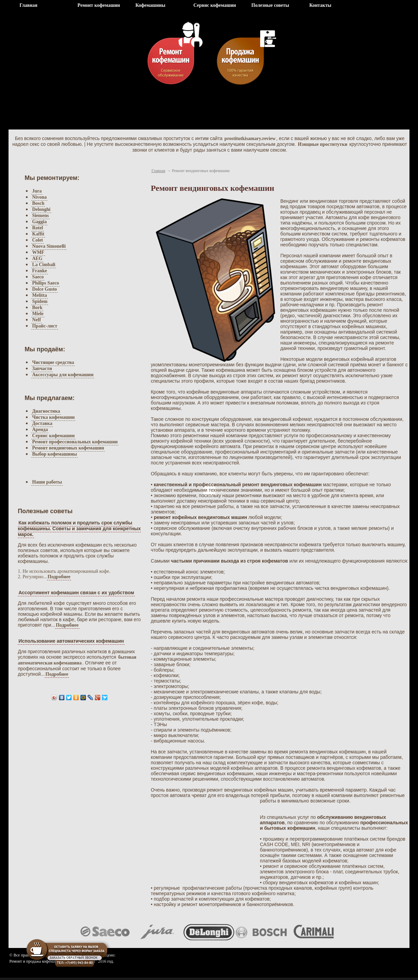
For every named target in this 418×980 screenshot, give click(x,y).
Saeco (38, 277)
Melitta (40, 295)
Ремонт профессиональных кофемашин (75, 442)
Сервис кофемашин (215, 5)
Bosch (38, 203)
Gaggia (39, 222)
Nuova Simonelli (49, 246)
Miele (38, 314)
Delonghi (41, 209)
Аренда (40, 430)
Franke (40, 271)
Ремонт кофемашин (99, 5)
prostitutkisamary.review (250, 139)
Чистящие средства (53, 362)
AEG (37, 258)
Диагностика (46, 411)
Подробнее (59, 577)
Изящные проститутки (323, 144)
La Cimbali (44, 265)
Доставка (42, 423)
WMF (38, 252)
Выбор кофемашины (54, 454)
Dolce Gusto (44, 289)
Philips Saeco (46, 283)
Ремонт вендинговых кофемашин (68, 448)
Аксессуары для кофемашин (63, 375)
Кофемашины (150, 5)
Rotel (38, 228)
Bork (37, 308)
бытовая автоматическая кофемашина (77, 660)
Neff (36, 320)
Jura (37, 191)
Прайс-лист (45, 326)
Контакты (320, 5)
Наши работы (47, 482)
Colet (38, 240)
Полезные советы (270, 5)
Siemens (40, 216)
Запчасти (42, 369)
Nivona (39, 197)
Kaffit (38, 234)
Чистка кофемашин (53, 417)
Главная (28, 5)
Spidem (40, 301)
